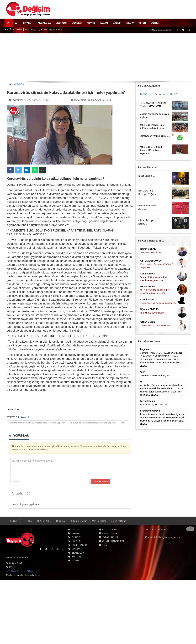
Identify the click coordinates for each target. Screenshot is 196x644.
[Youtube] (189, 30)
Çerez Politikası (119, 521)
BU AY (174, 94)
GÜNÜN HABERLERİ (113, 541)
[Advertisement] (98, 57)
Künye (12, 567)
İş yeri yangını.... (147, 176)
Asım (142, 372)
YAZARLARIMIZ (110, 537)
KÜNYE (14, 521)
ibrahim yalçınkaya (150, 411)
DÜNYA (76, 561)
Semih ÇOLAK (148, 249)
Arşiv (104, 545)
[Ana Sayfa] (9, 23)
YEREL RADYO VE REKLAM (155, 325)
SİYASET (28, 23)
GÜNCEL (77, 537)
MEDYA (130, 23)
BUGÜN (144, 94)
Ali (141, 382)
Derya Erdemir (147, 401)
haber (124, 423)
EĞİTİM (155, 23)
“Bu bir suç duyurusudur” (153, 313)
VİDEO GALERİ (110, 533)
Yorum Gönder (101, 482)
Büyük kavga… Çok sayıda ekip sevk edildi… (44, 30)
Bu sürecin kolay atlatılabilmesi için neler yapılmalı (93, 423)
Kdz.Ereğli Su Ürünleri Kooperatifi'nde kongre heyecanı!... (151, 150)
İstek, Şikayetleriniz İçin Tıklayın (20, 571)
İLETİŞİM (28, 521)
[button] (17, 23)
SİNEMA (76, 549)
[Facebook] (178, 30)
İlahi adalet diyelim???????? (154, 405)
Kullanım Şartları (79, 521)
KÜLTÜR (76, 541)
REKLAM (61, 521)
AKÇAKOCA (44, 23)
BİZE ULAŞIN (44, 521)
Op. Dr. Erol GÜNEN (151, 261)
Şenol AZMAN (148, 274)
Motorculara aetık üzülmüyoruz (155, 376)
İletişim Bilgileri (17, 563)
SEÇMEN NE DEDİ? (151, 252)
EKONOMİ (61, 23)
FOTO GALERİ (110, 530)
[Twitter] (183, 30)
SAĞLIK (117, 23)
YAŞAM (104, 23)
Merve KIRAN (148, 287)
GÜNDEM (77, 23)
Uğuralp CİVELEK (150, 309)
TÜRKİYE (77, 557)
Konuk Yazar (147, 299)
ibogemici (145, 349)
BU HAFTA (159, 94)
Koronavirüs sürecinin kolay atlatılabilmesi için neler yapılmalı (37, 423)
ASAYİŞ (91, 23)
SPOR (143, 23)
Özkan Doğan (148, 322)
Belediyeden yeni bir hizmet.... (155, 136)
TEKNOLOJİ (78, 553)
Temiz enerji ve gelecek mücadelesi (158, 303)
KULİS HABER (79, 545)
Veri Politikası (99, 521)
